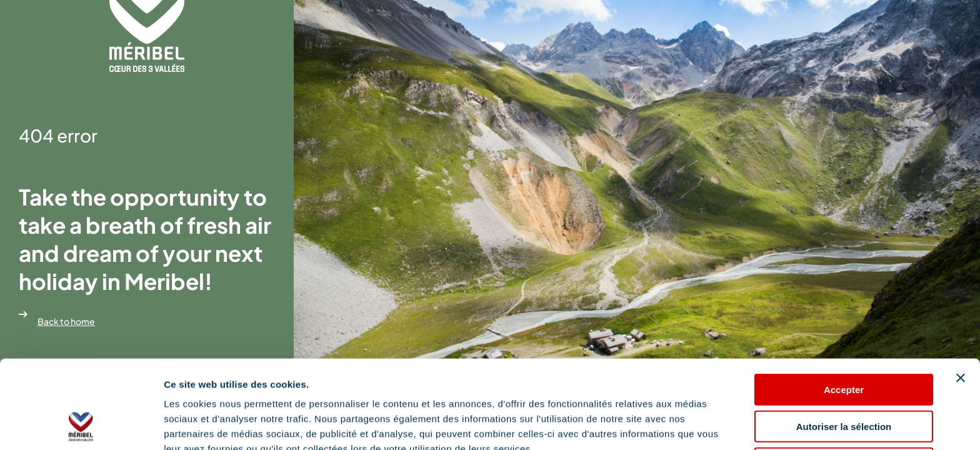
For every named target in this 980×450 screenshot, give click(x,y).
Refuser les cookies (844, 380)
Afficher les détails (206, 425)
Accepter (844, 307)
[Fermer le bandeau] (961, 295)
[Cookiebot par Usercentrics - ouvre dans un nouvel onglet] (81, 426)
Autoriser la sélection (844, 343)
